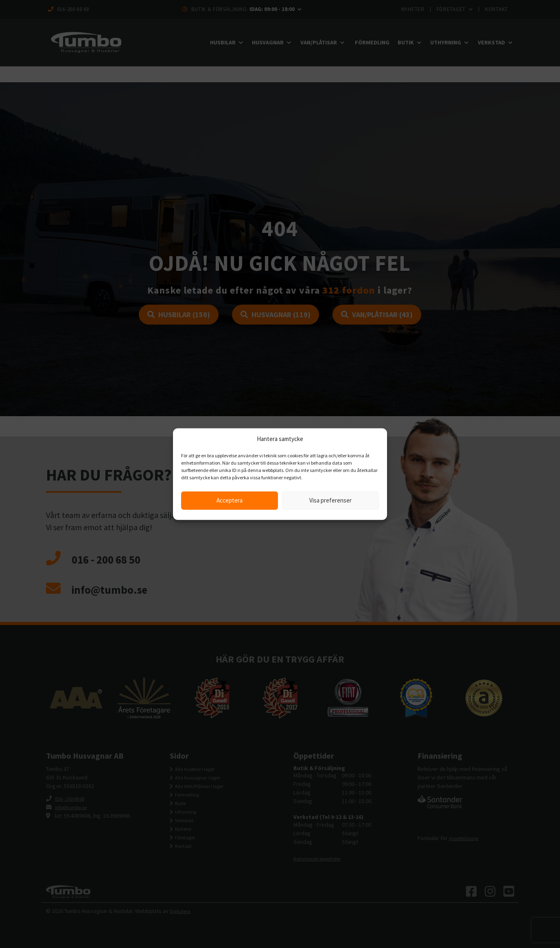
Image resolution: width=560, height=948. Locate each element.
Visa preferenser (330, 500)
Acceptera (230, 500)
